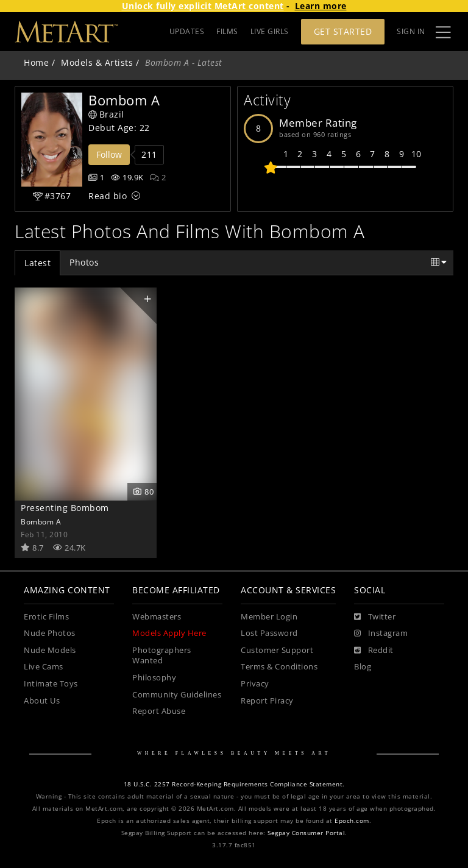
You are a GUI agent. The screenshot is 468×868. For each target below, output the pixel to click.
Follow (109, 154)
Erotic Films (46, 617)
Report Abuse (159, 711)
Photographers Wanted (162, 656)
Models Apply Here (169, 633)
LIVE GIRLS (270, 31)
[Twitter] (375, 617)
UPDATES (187, 31)
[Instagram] (381, 633)
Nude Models (50, 650)
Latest (37, 263)
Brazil (106, 114)
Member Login (269, 617)
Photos (84, 262)
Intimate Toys (51, 684)
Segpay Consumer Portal (306, 833)
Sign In (411, 31)
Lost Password (269, 633)
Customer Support (277, 650)
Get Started (343, 31)
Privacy (255, 684)
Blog (363, 667)
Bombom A (41, 521)
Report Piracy (267, 701)
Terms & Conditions (279, 667)
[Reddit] (374, 651)
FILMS (227, 31)
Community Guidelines (177, 695)
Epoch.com (352, 821)
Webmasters (157, 617)
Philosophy (154, 678)
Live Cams (44, 667)
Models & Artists (97, 62)
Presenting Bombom (65, 508)
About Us (42, 701)
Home (36, 62)
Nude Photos (50, 633)
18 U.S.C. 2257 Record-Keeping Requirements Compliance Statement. (234, 784)
